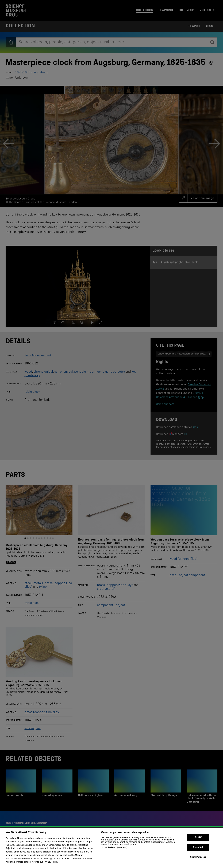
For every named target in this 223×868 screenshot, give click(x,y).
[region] (111, 848)
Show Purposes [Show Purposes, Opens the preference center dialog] (198, 857)
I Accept (198, 837)
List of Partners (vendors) (114, 848)
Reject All (198, 847)
